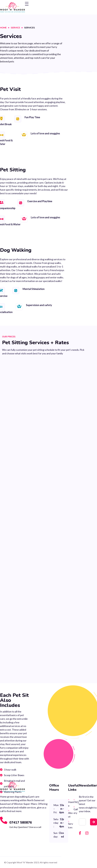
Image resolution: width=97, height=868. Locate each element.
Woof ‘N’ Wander (25, 862)
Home (3, 28)
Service (15, 28)
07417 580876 (21, 822)
